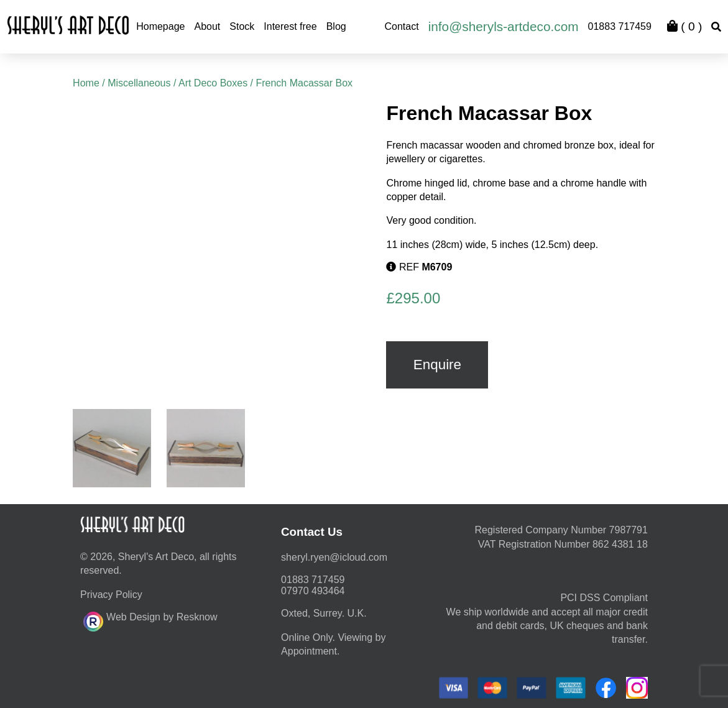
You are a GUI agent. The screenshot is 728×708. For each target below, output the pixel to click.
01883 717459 (620, 26)
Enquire (437, 365)
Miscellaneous (139, 83)
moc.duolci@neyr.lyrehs (334, 557)
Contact (402, 26)
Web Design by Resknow (150, 620)
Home (86, 83)
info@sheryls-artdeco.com (504, 26)
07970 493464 (313, 591)
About (207, 26)
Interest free (290, 26)
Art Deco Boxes (213, 83)
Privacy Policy (111, 595)
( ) (684, 26)
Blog (336, 26)
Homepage (160, 26)
